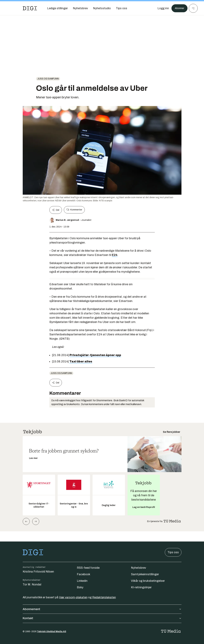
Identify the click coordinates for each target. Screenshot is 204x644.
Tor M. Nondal (32, 584)
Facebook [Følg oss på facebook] (84, 574)
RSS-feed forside (88, 568)
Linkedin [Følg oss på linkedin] (82, 581)
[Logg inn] (162, 8)
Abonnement (102, 609)
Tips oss (173, 552)
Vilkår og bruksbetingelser (148, 581)
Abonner (179, 8)
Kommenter (74, 210)
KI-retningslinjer (141, 587)
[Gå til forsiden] (30, 8)
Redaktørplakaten (104, 597)
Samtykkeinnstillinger (145, 574)
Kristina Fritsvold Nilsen (38, 572)
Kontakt (102, 618)
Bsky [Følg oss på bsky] (80, 587)
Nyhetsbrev (139, 568)
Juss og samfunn (48, 79)
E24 (115, 255)
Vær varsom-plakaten (73, 597)
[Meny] (193, 8)
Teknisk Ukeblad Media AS (52, 632)
